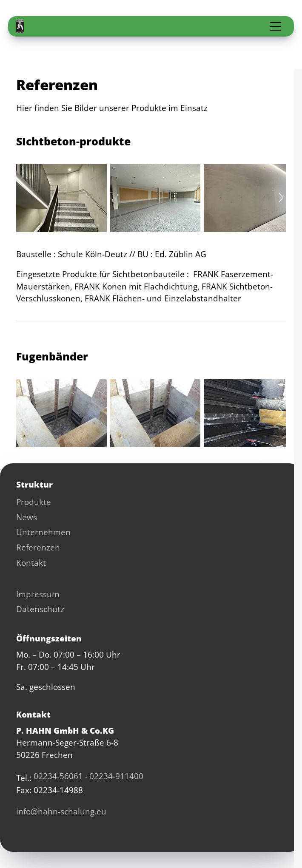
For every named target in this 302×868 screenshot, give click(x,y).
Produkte (34, 502)
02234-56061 (58, 776)
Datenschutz (40, 609)
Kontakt (31, 563)
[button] (276, 26)
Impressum (38, 594)
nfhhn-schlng (61, 811)
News (27, 517)
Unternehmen (43, 532)
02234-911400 (116, 776)
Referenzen (38, 547)
